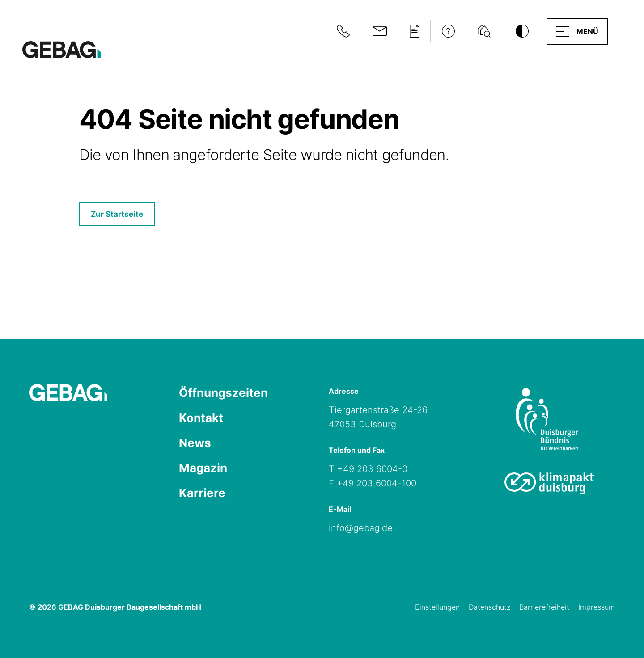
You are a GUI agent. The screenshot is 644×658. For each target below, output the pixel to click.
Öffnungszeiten (223, 393)
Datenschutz (489, 607)
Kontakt (201, 418)
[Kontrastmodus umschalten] (522, 31)
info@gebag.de (361, 528)
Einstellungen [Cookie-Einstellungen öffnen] (437, 607)
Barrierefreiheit (544, 607)
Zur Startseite (117, 214)
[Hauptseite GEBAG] (61, 49)
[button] (577, 31)
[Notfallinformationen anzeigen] (343, 31)
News (195, 443)
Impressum (597, 607)
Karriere (202, 493)
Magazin (203, 468)
